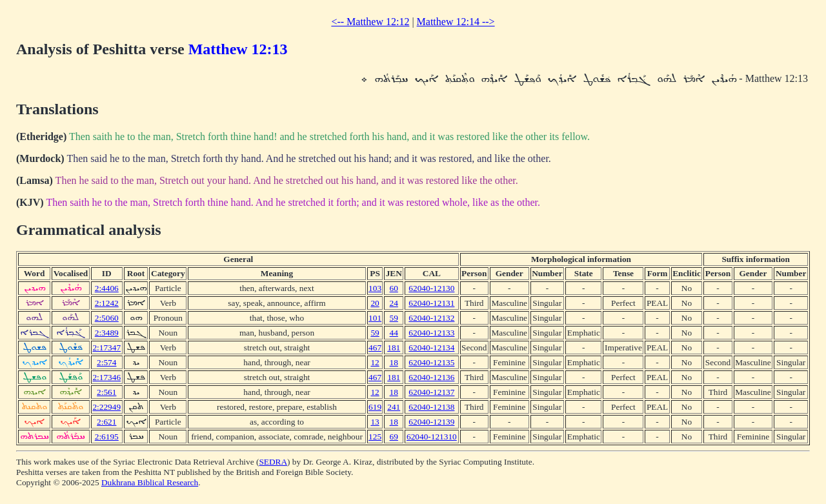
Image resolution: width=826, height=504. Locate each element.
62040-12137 (431, 392)
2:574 (106, 362)
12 (375, 362)
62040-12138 (431, 407)
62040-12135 (431, 362)
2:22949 (106, 407)
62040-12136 (431, 377)
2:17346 (106, 377)
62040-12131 (431, 303)
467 (375, 348)
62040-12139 (431, 422)
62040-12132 (431, 318)
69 (394, 437)
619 (375, 407)
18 (394, 362)
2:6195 (107, 437)
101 (375, 318)
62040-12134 (431, 348)
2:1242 (107, 303)
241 (394, 407)
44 (394, 333)
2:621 (106, 422)
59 (394, 318)
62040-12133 (431, 333)
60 (394, 288)
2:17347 (106, 348)
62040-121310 (432, 437)
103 (375, 288)
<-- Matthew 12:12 (370, 22)
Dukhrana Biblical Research (150, 482)
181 (394, 348)
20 (375, 303)
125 (375, 437)
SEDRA (273, 462)
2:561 (106, 392)
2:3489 (107, 333)
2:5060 (107, 318)
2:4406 (107, 288)
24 (394, 303)
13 (375, 422)
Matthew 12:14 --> (456, 22)
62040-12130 (431, 288)
